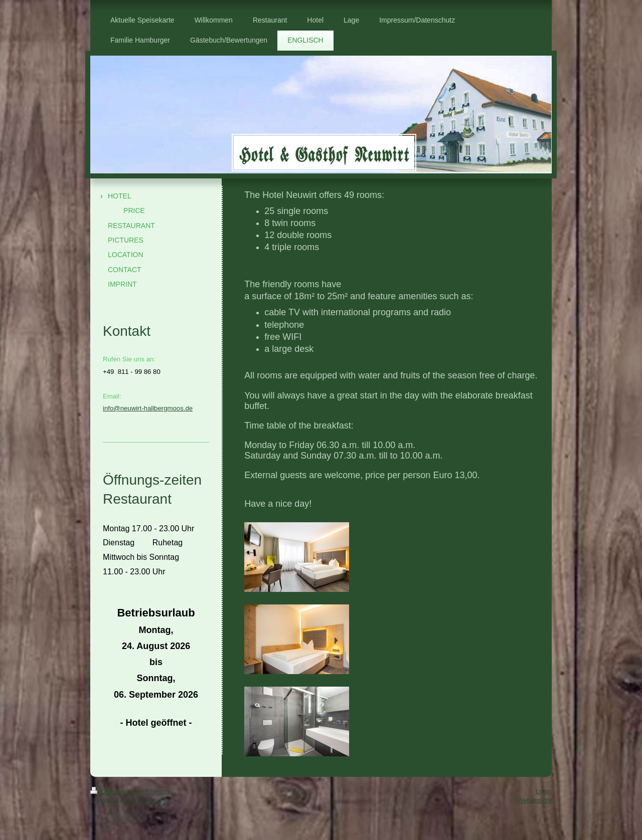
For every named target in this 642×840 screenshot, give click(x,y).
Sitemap (157, 792)
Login (544, 791)
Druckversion (116, 792)
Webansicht (534, 800)
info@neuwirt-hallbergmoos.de (148, 408)
